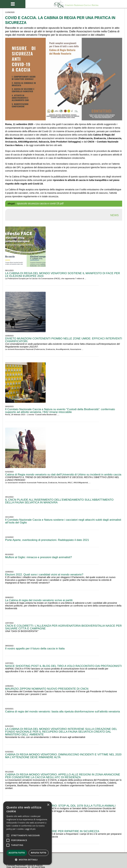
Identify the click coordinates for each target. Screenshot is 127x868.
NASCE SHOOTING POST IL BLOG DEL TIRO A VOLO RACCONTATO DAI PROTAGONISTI (63, 666)
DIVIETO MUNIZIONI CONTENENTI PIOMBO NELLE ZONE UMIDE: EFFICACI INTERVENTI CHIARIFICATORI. (64, 340)
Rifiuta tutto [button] (39, 853)
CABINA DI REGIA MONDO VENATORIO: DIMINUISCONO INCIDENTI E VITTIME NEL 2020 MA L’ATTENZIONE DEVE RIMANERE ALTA (63, 756)
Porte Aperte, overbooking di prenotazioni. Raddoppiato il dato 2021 (47, 540)
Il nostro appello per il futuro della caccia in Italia (35, 648)
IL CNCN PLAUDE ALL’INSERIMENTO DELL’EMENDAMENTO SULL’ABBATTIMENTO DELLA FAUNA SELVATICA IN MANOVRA (59, 501)
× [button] (48, 805)
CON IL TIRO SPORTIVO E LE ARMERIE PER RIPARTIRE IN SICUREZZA (52, 831)
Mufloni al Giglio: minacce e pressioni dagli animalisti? (39, 557)
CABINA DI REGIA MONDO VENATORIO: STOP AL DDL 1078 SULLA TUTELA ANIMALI (60, 806)
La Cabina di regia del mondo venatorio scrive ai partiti (39, 600)
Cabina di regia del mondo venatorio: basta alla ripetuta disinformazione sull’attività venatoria (63, 711)
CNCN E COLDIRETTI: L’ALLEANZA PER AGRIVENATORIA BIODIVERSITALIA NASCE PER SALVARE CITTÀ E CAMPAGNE (63, 627)
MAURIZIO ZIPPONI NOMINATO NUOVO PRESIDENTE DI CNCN (47, 689)
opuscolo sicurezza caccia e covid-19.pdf (40, 203)
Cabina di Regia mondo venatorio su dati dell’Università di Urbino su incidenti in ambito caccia (63, 474)
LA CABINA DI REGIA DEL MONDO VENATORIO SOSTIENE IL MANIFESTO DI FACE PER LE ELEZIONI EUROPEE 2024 (63, 275)
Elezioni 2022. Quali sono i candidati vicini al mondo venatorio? (44, 574)
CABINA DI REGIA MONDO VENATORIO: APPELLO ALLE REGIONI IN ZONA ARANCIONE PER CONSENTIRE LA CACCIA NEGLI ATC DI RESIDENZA (63, 776)
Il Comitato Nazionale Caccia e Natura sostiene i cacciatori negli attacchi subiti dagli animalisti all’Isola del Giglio (63, 521)
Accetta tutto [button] (17, 853)
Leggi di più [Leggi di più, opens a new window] (30, 829)
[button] (28, 860)
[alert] (28, 833)
